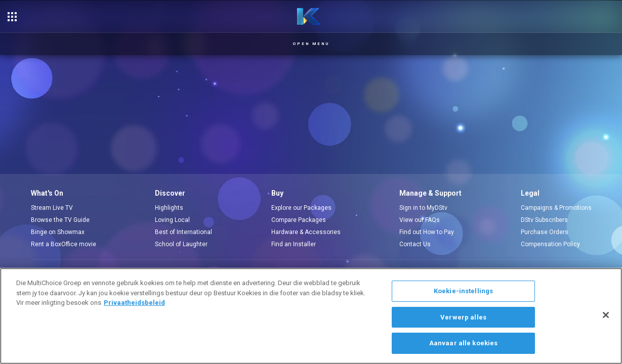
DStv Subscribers (544, 220)
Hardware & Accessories (306, 232)
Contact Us (415, 244)
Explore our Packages (301, 208)
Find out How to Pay (427, 232)
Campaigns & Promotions (556, 208)
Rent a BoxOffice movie (64, 244)
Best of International (183, 232)
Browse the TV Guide (60, 220)
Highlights (169, 208)
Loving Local (172, 220)
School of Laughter (181, 244)
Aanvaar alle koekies (464, 343)
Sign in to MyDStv (423, 208)
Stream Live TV (52, 208)
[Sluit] (606, 315)
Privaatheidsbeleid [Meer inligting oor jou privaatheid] (134, 303)
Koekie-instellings (463, 291)
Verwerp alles (463, 317)
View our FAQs (420, 220)
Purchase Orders (545, 232)
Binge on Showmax (58, 232)
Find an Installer (294, 244)
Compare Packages (299, 220)
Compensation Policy (550, 244)
